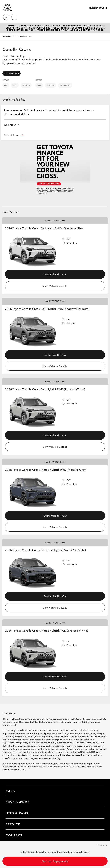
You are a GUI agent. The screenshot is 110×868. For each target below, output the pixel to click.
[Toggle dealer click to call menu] (6, 17)
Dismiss (101, 845)
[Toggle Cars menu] (99, 791)
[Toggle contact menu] (99, 824)
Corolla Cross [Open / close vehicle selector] (17, 36)
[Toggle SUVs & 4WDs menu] (99, 802)
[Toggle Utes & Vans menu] (99, 813)
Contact (14, 835)
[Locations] (14, 17)
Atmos (26, 85)
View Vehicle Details (55, 286)
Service (13, 824)
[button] (14, 135)
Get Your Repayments (55, 861)
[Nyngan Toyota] (7, 7)
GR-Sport (65, 85)
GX (6, 85)
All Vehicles (12, 73)
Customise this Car (55, 274)
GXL (15, 85)
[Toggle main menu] (104, 17)
